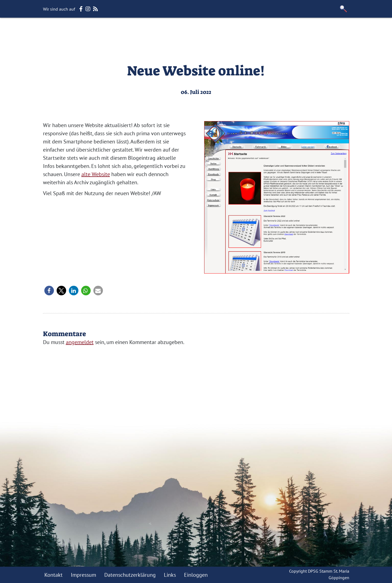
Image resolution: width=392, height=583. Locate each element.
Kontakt (53, 575)
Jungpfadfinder (188, 31)
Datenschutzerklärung (130, 575)
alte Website (96, 174)
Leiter (275, 31)
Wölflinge (150, 31)
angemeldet (80, 342)
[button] (344, 9)
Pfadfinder (228, 31)
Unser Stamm (114, 31)
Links (170, 575)
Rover (255, 31)
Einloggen (196, 575)
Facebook (301, 31)
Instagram (332, 31)
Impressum (83, 575)
